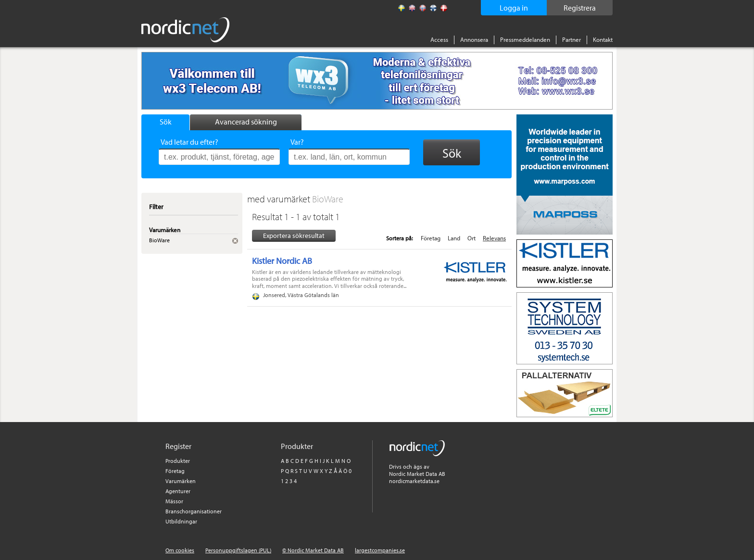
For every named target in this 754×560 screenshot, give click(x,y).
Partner (572, 39)
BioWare (328, 199)
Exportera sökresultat (294, 236)
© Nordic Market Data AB (313, 550)
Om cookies (180, 550)
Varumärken (181, 481)
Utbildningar (181, 521)
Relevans (494, 238)
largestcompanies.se (380, 550)
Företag (431, 238)
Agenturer (178, 491)
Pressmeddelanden (525, 39)
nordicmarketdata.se (414, 481)
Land (454, 238)
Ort (471, 238)
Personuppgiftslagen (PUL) (238, 550)
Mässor (174, 501)
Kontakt (603, 39)
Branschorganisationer (194, 511)
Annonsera (474, 39)
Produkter (178, 461)
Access (439, 39)
